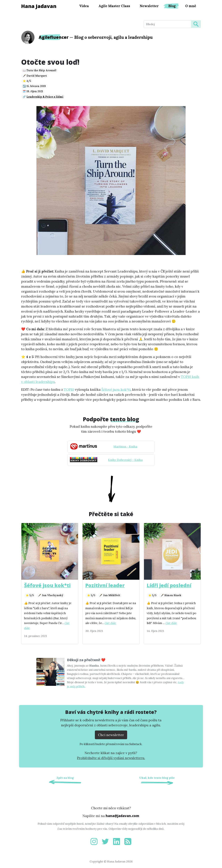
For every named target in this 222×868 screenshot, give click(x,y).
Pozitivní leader (105, 585)
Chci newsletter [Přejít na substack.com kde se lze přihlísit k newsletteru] (111, 735)
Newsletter (149, 6)
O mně (191, 6)
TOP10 (69, 390)
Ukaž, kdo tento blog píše (157, 778)
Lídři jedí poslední (169, 585)
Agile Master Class (114, 6)
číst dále (110, 623)
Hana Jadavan (39, 6)
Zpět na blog (65, 778)
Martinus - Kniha (125, 447)
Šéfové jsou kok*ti (116, 390)
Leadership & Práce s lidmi (45, 97)
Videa (84, 6)
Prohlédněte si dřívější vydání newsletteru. (111, 758)
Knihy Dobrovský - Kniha (125, 460)
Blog (172, 6)
